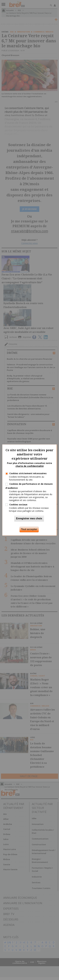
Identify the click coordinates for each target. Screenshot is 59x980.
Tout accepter (29, 529)
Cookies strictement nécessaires (28, 473)
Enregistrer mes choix (29, 519)
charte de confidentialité (30, 466)
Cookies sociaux (18, 505)
